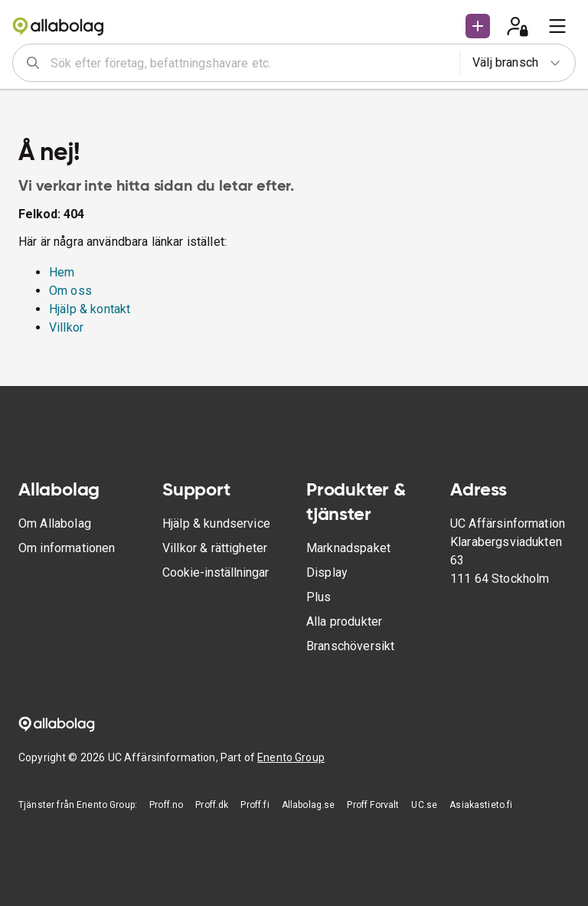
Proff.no (166, 805)
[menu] (557, 26)
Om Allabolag (55, 523)
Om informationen (67, 548)
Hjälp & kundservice (216, 523)
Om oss (70, 291)
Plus (319, 597)
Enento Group (291, 757)
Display (327, 572)
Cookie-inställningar (216, 572)
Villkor (66, 327)
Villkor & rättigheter (215, 548)
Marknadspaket (348, 548)
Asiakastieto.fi (481, 805)
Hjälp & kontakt (90, 309)
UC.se (424, 805)
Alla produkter (344, 621)
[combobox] (250, 63)
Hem (62, 272)
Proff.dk (212, 805)
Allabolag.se (309, 805)
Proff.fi (255, 805)
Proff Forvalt (373, 805)
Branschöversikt (350, 646)
